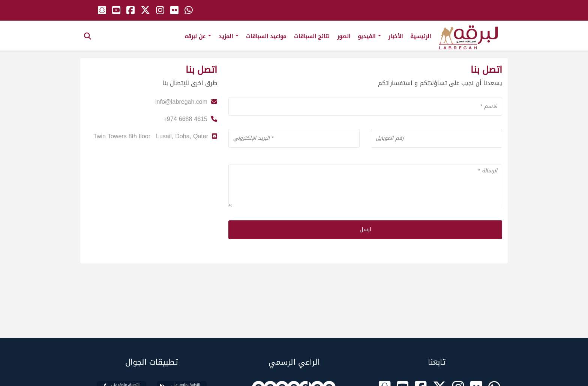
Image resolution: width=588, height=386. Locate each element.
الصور (344, 36)
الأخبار (396, 36)
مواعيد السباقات (266, 36)
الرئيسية (421, 36)
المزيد (229, 36)
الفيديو (369, 36)
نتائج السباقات (312, 36)
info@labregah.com (181, 102)
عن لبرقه (198, 36)
